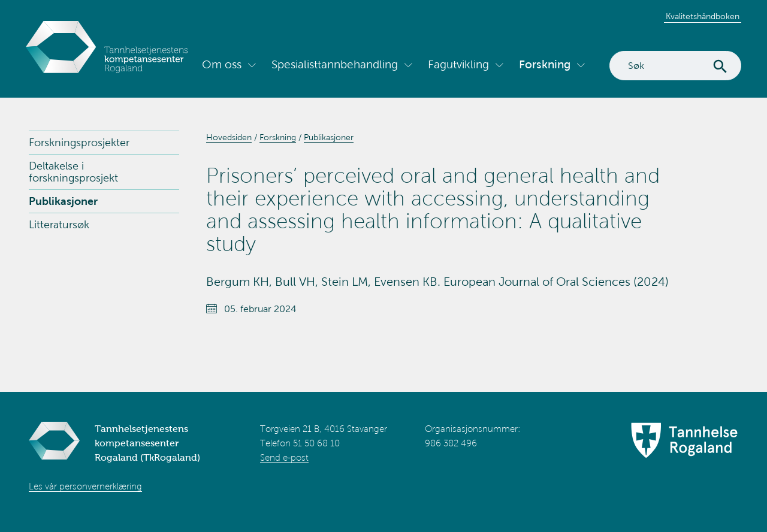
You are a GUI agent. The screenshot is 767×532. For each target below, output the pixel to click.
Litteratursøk (59, 225)
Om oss (222, 64)
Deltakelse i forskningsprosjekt (73, 172)
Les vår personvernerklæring (85, 486)
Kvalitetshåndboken (703, 16)
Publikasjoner (63, 201)
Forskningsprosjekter (79, 143)
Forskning (545, 64)
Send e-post (284, 458)
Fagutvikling (458, 64)
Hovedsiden (229, 137)
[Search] (675, 66)
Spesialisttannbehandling (335, 64)
